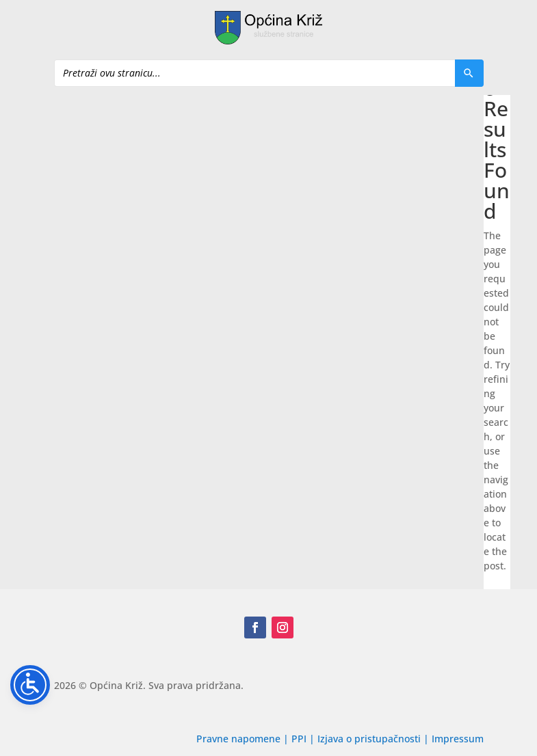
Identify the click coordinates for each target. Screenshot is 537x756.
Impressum (458, 739)
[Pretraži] (469, 73)
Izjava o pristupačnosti (370, 739)
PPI (299, 739)
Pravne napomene (238, 739)
